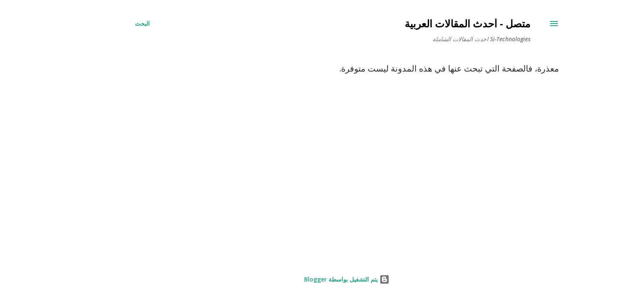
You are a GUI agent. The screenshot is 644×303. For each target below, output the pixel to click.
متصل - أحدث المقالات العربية (443, 23)
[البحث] (118, 24)
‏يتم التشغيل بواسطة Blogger (322, 279)
